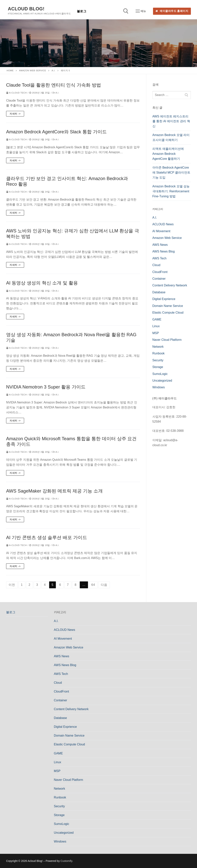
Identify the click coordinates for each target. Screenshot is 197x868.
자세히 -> (15, 114)
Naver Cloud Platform (167, 340)
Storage (158, 367)
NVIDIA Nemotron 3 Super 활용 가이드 (46, 387)
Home (10, 70)
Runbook (159, 353)
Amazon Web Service (33, 70)
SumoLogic (160, 374)
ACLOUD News (163, 224)
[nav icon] (141, 11)
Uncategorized (162, 381)
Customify (66, 861)
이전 (12, 585)
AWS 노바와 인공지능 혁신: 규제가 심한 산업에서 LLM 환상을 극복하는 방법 (73, 234)
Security (158, 360)
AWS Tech (160, 258)
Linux (156, 326)
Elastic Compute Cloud (168, 313)
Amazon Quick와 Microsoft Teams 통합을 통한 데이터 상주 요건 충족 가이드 (71, 441)
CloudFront (160, 272)
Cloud (156, 265)
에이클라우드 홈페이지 (172, 11)
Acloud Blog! (26, 9)
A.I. (53, 70)
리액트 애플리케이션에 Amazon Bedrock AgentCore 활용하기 (168, 154)
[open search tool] (126, 11)
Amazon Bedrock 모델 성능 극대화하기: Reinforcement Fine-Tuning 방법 (171, 191)
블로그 (11, 612)
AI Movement (161, 231)
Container (159, 279)
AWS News (160, 245)
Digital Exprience (164, 299)
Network (158, 347)
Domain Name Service (168, 306)
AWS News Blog (164, 251)
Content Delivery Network (170, 285)
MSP (156, 333)
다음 (104, 585)
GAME (157, 319)
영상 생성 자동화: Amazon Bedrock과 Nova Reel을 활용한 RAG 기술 (71, 337)
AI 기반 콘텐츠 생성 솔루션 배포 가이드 (47, 537)
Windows (159, 387)
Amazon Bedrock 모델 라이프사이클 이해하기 (171, 137)
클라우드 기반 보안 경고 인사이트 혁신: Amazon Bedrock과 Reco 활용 (67, 181)
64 (93, 585)
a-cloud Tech (16, 93)
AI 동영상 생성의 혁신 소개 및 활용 (42, 283)
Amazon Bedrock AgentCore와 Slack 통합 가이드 (56, 132)
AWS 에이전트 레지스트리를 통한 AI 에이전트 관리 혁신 (171, 121)
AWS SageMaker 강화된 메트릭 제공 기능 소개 (54, 491)
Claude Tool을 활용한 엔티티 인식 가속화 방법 (54, 85)
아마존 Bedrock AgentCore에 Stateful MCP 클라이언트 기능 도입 (171, 173)
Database (159, 292)
